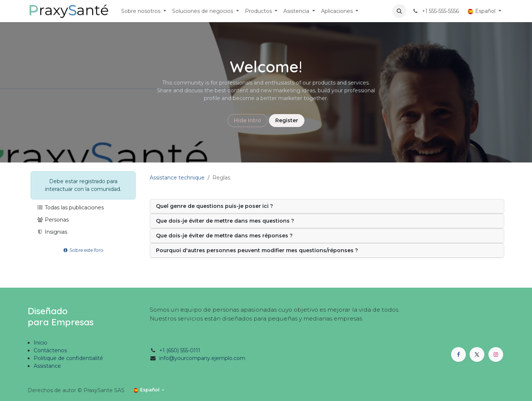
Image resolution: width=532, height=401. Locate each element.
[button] (399, 11)
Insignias (52, 232)
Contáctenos (50, 350)
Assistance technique (177, 178)
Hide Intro (248, 120)
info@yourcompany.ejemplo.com (202, 358)
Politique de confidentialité (68, 358)
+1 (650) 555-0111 (180, 350)
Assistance (47, 366)
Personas (53, 220)
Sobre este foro (83, 250)
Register (287, 120)
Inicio (40, 343)
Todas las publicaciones (70, 208)
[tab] (327, 206)
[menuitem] (144, 11)
